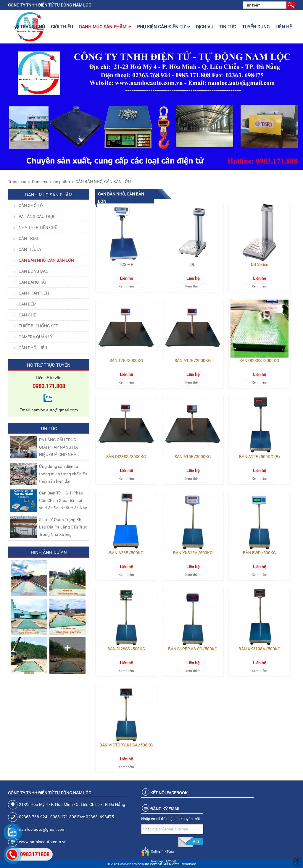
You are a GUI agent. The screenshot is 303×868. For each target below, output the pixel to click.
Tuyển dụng (256, 27)
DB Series (260, 264)
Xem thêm (126, 286)
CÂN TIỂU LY (30, 249)
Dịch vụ (205, 27)
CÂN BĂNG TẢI (32, 282)
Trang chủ (30, 27)
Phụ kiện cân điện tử (163, 27)
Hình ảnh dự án (49, 552)
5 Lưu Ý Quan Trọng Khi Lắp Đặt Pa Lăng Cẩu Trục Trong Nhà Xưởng (63, 527)
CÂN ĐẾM (28, 304)
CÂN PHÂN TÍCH (34, 293)
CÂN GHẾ (27, 315)
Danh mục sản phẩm (105, 27)
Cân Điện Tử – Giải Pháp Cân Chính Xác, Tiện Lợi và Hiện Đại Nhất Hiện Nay (63, 500)
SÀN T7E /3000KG (126, 361)
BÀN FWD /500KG (260, 553)
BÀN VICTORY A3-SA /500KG (126, 745)
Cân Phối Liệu (33, 348)
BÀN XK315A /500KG (193, 553)
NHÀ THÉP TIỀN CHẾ (38, 227)
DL (193, 264)
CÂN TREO (28, 238)
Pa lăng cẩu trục (37, 216)
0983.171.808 (49, 386)
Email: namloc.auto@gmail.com (49, 410)
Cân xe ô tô (31, 206)
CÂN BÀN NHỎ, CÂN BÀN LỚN (103, 182)
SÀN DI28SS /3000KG (259, 361)
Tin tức (228, 27)
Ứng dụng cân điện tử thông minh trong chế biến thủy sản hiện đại (63, 474)
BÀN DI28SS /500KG (126, 649)
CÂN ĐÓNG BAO (34, 271)
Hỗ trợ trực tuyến (49, 365)
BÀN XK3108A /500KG (260, 649)
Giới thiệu (62, 27)
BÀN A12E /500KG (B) (260, 457)
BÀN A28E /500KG (126, 553)
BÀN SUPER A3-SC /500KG (193, 649)
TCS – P (126, 264)
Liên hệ (284, 27)
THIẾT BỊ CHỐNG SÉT (38, 326)
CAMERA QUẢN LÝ (36, 337)
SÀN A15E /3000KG (193, 457)
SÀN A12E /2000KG (193, 361)
